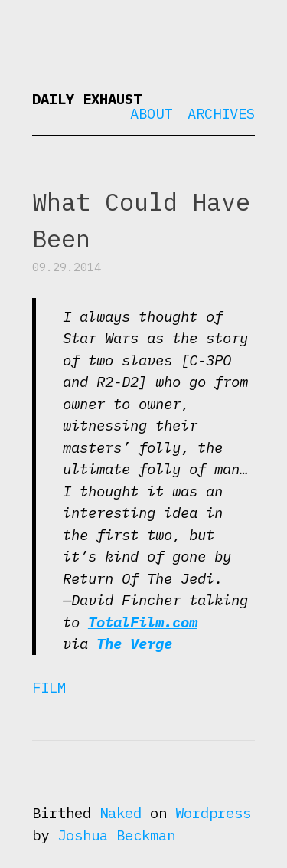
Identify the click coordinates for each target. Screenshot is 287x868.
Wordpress (213, 813)
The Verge (134, 644)
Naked (121, 813)
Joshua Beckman (116, 835)
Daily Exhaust (87, 99)
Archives (221, 113)
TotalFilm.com (143, 622)
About (151, 113)
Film (49, 687)
